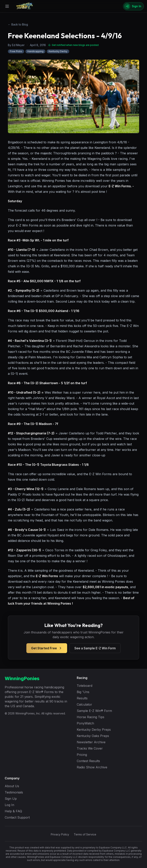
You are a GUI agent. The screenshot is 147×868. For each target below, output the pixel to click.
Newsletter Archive (91, 742)
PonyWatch (85, 723)
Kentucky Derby (58, 51)
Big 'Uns (83, 692)
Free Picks (16, 51)
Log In (9, 805)
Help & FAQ (13, 811)
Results (82, 698)
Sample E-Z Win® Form (94, 711)
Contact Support (17, 817)
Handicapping (35, 51)
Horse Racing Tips (91, 717)
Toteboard (85, 686)
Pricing (82, 755)
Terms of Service (85, 834)
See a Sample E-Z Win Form (95, 648)
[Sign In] (133, 6)
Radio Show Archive (92, 767)
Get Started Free (47, 648)
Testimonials (14, 792)
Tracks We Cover (90, 748)
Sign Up (11, 799)
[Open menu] (7, 6)
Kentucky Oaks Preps (93, 736)
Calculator (84, 704)
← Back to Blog (18, 24)
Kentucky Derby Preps (94, 730)
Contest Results (88, 761)
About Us (12, 786)
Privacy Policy (60, 834)
